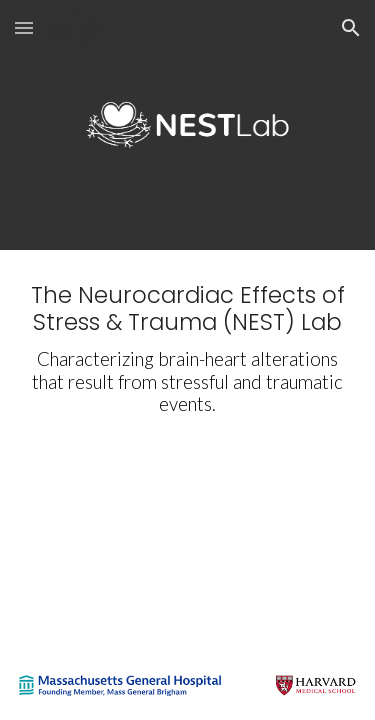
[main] (188, 349)
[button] (24, 27)
